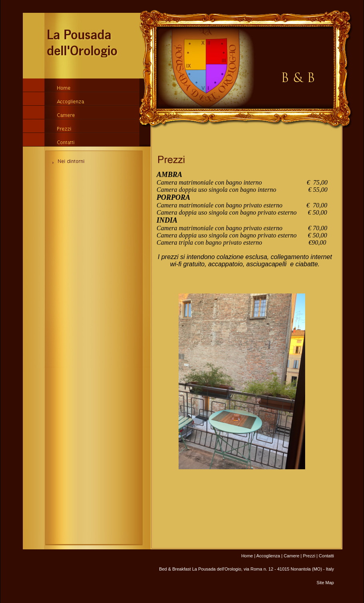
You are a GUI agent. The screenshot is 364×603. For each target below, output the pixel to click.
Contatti (326, 556)
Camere (291, 556)
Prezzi (309, 556)
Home (247, 556)
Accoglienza (268, 556)
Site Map (325, 583)
